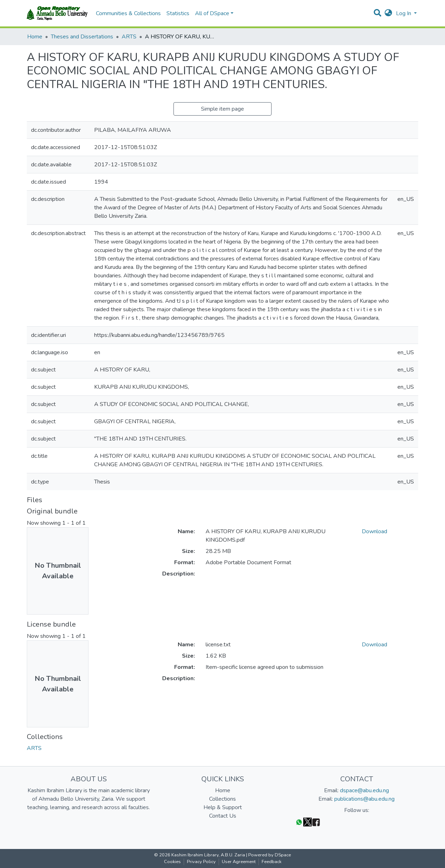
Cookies (172, 862)
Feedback (272, 862)
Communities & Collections (128, 13)
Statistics (178, 13)
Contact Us (223, 816)
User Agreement (239, 862)
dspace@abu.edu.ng (364, 790)
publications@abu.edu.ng (364, 799)
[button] (388, 13)
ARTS (129, 37)
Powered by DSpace (270, 855)
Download (374, 531)
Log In (404, 13)
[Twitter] (307, 822)
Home (35, 37)
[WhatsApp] (299, 822)
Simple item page (223, 109)
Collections (223, 799)
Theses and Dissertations (82, 37)
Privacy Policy (201, 862)
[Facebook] (316, 822)
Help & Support (223, 807)
